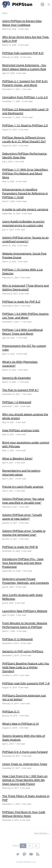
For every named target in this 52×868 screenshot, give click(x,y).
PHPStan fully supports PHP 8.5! (23, 53)
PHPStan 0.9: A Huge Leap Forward (25, 752)
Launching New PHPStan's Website (25, 611)
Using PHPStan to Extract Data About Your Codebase (22, 23)
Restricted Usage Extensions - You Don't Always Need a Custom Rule (24, 67)
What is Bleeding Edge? (17, 458)
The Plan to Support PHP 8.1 (21, 390)
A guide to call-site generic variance (25, 209)
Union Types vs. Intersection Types (25, 764)
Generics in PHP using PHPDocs (23, 651)
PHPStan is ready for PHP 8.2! (21, 302)
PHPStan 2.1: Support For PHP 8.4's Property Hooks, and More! (25, 83)
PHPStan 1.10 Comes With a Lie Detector (22, 271)
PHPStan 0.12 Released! (18, 639)
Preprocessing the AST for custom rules (24, 348)
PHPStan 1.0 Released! (17, 402)
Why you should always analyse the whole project (25, 416)
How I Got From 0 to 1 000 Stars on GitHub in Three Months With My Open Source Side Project (25, 780)
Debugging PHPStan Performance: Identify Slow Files (25, 155)
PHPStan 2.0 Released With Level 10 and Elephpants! (25, 111)
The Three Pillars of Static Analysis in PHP (26, 798)
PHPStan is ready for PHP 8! (20, 547)
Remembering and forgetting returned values (21, 473)
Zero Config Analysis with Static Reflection (23, 597)
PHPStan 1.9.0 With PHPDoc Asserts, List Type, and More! (26, 316)
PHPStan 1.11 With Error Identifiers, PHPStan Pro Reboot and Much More (25, 173)
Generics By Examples (17, 378)
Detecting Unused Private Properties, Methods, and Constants (26, 581)
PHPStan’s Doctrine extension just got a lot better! (24, 697)
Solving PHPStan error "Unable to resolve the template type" (24, 533)
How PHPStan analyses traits (21, 430)
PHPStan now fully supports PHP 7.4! (26, 683)
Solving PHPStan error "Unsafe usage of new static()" (22, 517)
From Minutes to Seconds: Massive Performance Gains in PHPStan (25, 625)
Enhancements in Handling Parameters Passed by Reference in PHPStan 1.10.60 (25, 193)
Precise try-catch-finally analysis (23, 487)
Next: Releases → (42, 833)
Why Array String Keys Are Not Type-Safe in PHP (26, 39)
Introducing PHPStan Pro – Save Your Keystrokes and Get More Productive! (23, 563)
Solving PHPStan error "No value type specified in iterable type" (23, 501)
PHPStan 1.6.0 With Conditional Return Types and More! (23, 332)
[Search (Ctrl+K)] (42, 4)
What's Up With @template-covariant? (20, 364)
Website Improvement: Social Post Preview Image (24, 255)
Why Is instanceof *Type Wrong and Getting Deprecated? (26, 287)
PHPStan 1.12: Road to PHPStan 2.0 (25, 125)
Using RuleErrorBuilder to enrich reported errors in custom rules (23, 223)
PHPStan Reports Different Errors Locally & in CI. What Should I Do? (24, 139)
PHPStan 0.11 (11, 711)
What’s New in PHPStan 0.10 (20, 724)
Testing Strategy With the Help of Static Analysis (24, 738)
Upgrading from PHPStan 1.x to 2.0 (25, 97)
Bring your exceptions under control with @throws (26, 444)
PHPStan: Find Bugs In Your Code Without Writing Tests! (24, 814)
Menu (5, 13)
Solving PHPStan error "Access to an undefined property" (25, 239)
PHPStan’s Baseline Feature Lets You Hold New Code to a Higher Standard (26, 667)
